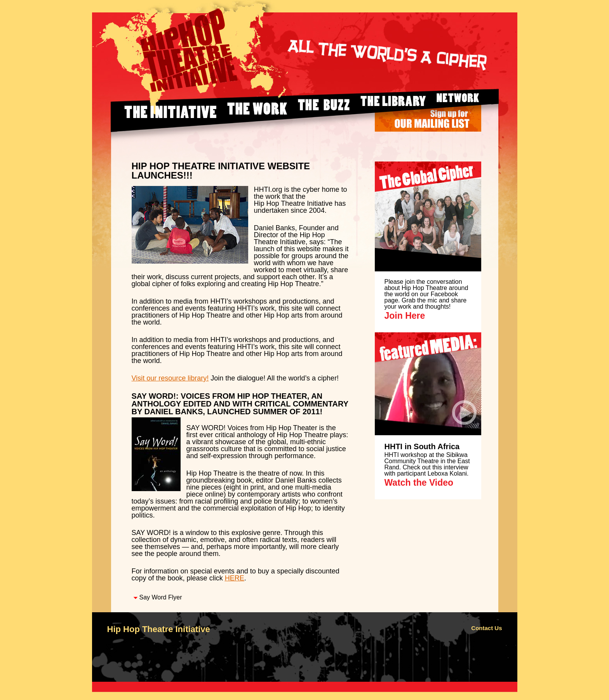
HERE (235, 578)
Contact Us (486, 628)
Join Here (405, 316)
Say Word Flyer (161, 597)
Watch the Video (419, 483)
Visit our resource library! (170, 378)
